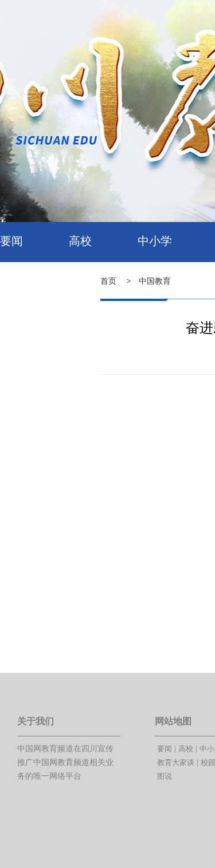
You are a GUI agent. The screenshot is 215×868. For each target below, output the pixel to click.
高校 (80, 241)
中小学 (155, 241)
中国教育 (155, 281)
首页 (108, 281)
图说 (165, 776)
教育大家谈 (176, 762)
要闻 (11, 241)
